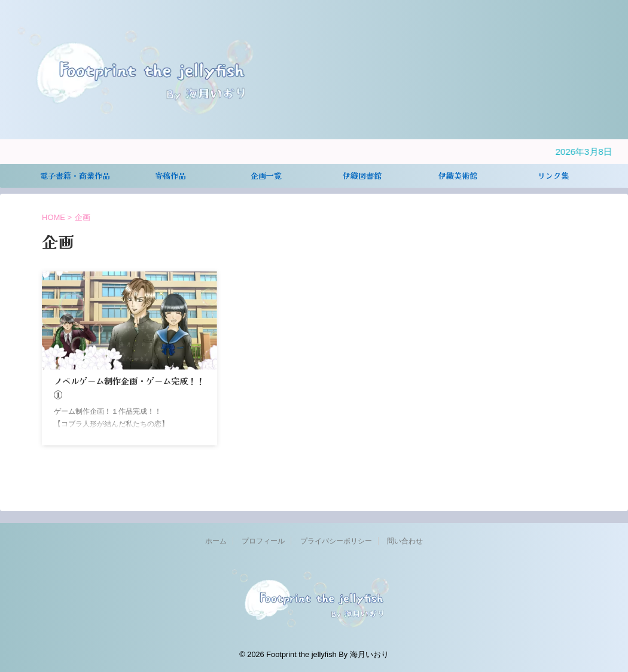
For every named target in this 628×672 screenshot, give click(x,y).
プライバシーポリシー (336, 541)
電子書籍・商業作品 (75, 175)
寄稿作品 (170, 175)
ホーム (216, 541)
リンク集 (553, 175)
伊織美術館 (458, 175)
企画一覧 (266, 175)
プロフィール (263, 541)
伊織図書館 (362, 175)
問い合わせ (405, 541)
